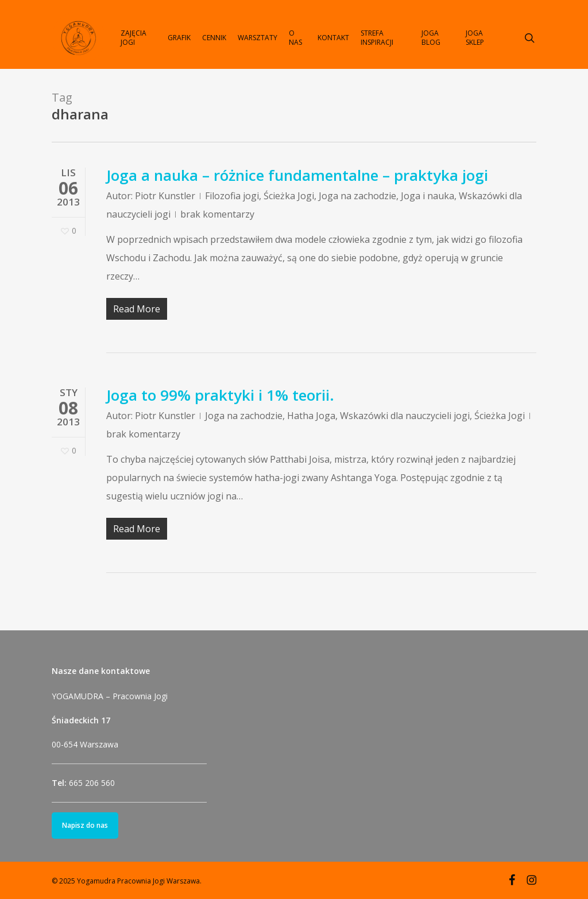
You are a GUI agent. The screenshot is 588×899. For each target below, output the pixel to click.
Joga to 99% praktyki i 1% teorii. (220, 395)
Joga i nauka (428, 196)
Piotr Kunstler (165, 196)
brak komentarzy (217, 214)
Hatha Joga (311, 416)
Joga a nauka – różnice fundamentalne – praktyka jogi (297, 175)
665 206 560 (92, 783)
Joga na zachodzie (357, 196)
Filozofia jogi (232, 196)
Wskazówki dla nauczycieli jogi (405, 416)
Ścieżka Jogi (289, 196)
